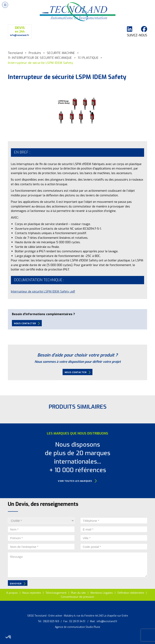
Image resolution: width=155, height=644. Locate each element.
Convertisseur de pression (77, 597)
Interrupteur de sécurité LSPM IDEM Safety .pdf (43, 291)
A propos (12, 593)
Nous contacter (27, 323)
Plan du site (78, 593)
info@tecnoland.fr (107, 621)
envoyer (18, 584)
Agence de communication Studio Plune (77, 627)
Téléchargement (56, 593)
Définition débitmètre (131, 593)
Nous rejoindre (32, 593)
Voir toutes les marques (77, 481)
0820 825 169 (51, 621)
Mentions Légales (102, 593)
